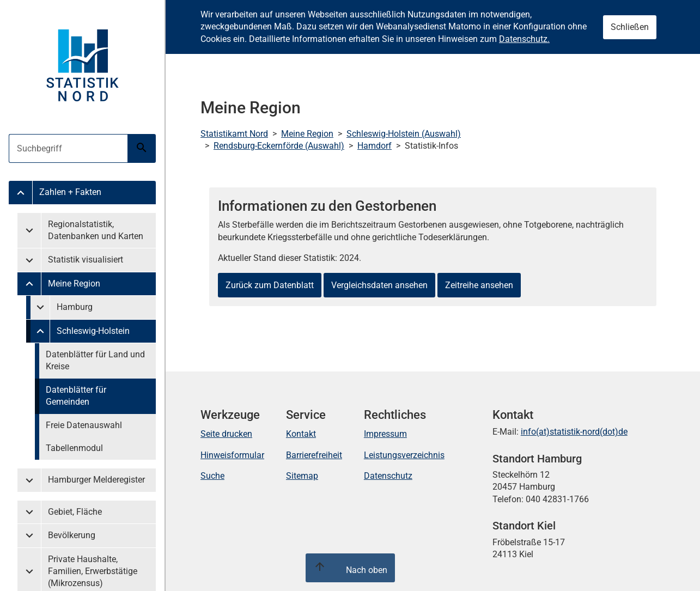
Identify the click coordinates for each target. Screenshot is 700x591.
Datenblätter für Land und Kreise (95, 360)
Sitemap (302, 476)
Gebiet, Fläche (75, 512)
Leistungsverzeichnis (404, 455)
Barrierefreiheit (314, 455)
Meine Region (74, 284)
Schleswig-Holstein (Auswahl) (404, 134)
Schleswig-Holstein (93, 331)
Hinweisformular (232, 455)
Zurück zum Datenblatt (270, 285)
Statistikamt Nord (234, 134)
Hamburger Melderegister (96, 480)
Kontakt (301, 434)
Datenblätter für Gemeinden (76, 396)
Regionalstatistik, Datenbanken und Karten (96, 230)
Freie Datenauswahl (84, 425)
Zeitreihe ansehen (479, 285)
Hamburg (75, 307)
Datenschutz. (524, 39)
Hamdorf (375, 146)
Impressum (385, 434)
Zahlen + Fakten (70, 192)
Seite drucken (226, 434)
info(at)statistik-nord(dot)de (574, 432)
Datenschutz (388, 476)
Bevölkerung (72, 535)
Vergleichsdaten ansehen (379, 285)
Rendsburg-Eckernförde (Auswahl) (279, 146)
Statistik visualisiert (86, 260)
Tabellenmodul (74, 448)
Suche (212, 476)
